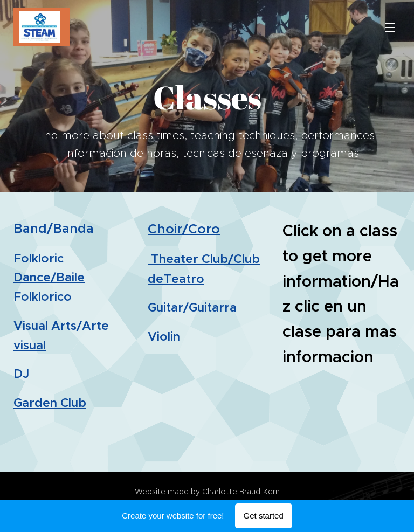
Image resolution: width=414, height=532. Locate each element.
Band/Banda (54, 229)
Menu (390, 27)
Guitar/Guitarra (192, 307)
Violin (164, 336)
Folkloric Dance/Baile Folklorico (49, 278)
